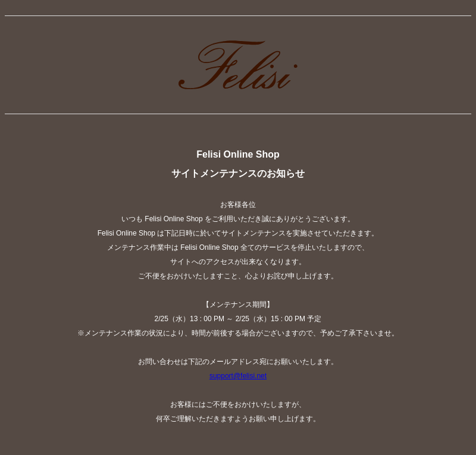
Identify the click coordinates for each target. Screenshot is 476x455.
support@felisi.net (238, 376)
